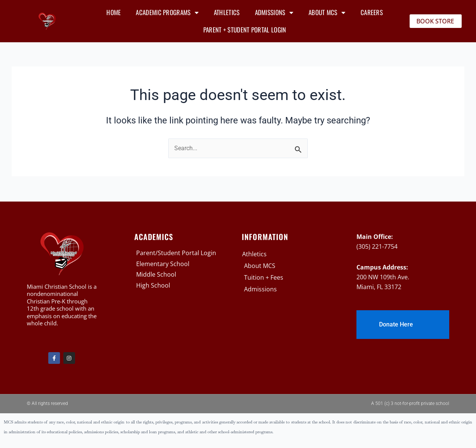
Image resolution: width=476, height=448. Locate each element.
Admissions (274, 13)
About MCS (327, 13)
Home (114, 12)
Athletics (227, 12)
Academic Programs (167, 13)
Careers (372, 12)
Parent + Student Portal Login (245, 30)
